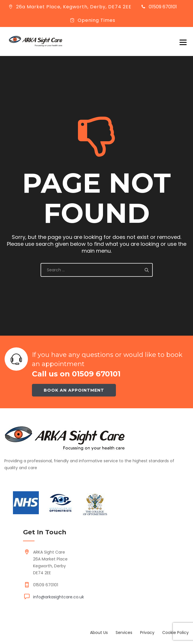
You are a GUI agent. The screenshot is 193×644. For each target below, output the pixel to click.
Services (124, 633)
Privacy (147, 633)
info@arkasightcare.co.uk (59, 597)
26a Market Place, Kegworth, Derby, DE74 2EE (74, 7)
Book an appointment (74, 390)
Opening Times (97, 20)
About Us (99, 633)
